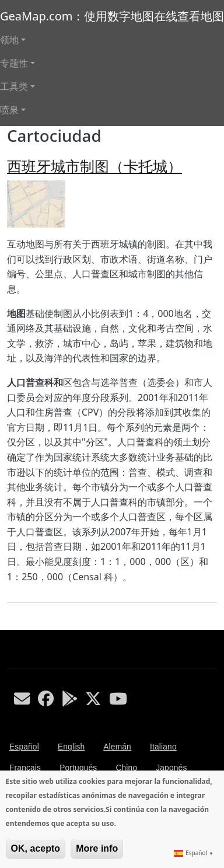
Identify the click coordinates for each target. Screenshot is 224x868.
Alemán (117, 747)
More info (97, 848)
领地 (9, 40)
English (71, 747)
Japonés (171, 768)
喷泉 (9, 110)
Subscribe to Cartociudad (12, 625)
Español (24, 747)
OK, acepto (36, 848)
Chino (126, 768)
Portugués (78, 768)
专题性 (14, 63)
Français (25, 768)
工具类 (14, 86)
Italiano (163, 747)
